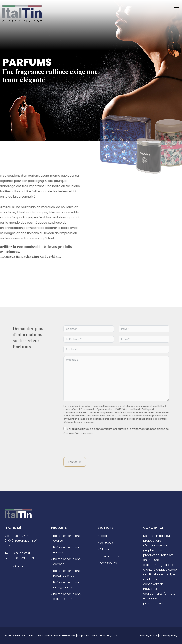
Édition (104, 549)
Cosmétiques (109, 556)
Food (103, 536)
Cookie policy (168, 635)
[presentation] (100, 446)
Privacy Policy (149, 635)
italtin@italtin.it (15, 566)
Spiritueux (106, 543)
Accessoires (108, 563)
